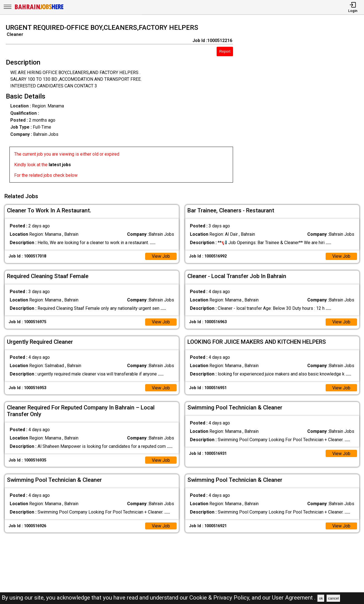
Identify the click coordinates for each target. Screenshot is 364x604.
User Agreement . (294, 598)
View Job (161, 256)
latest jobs (60, 165)
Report (225, 51)
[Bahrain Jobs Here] (39, 9)
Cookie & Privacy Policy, (221, 598)
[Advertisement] (303, 105)
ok (321, 598)
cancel (334, 598)
